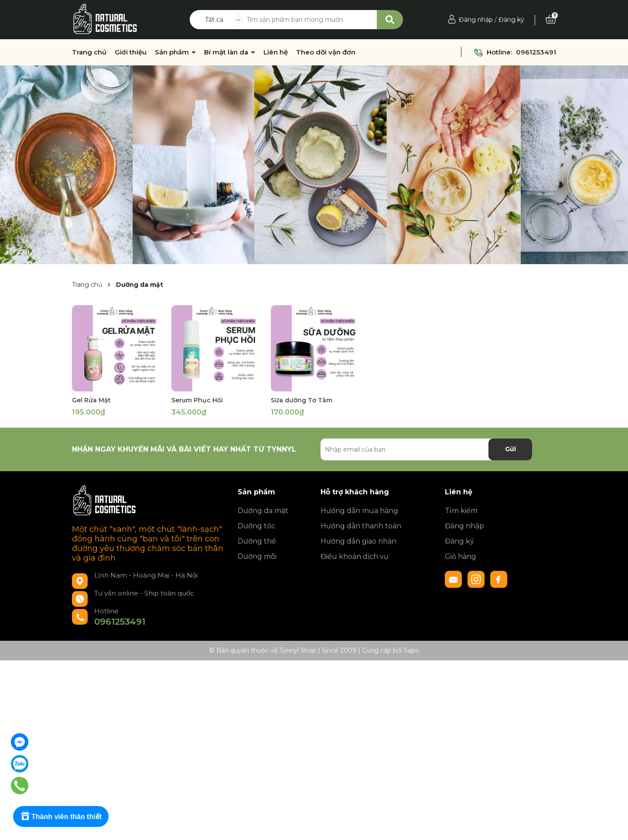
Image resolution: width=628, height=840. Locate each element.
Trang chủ (89, 52)
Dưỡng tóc (256, 526)
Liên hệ (276, 52)
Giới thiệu (131, 52)
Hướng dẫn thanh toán (361, 526)
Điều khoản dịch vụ (355, 556)
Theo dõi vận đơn (326, 52)
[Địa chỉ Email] (426, 449)
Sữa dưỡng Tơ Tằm (302, 400)
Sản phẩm (173, 52)
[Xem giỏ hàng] (551, 20)
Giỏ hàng (461, 556)
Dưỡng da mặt (263, 511)
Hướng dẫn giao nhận (358, 541)
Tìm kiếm (461, 511)
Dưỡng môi (257, 556)
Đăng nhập (476, 20)
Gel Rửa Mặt (91, 400)
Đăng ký (511, 20)
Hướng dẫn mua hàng (359, 511)
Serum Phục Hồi (197, 400)
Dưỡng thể (257, 541)
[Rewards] (61, 816)
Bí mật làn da (227, 52)
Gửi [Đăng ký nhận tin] (510, 449)
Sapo (411, 650)
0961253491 (536, 52)
